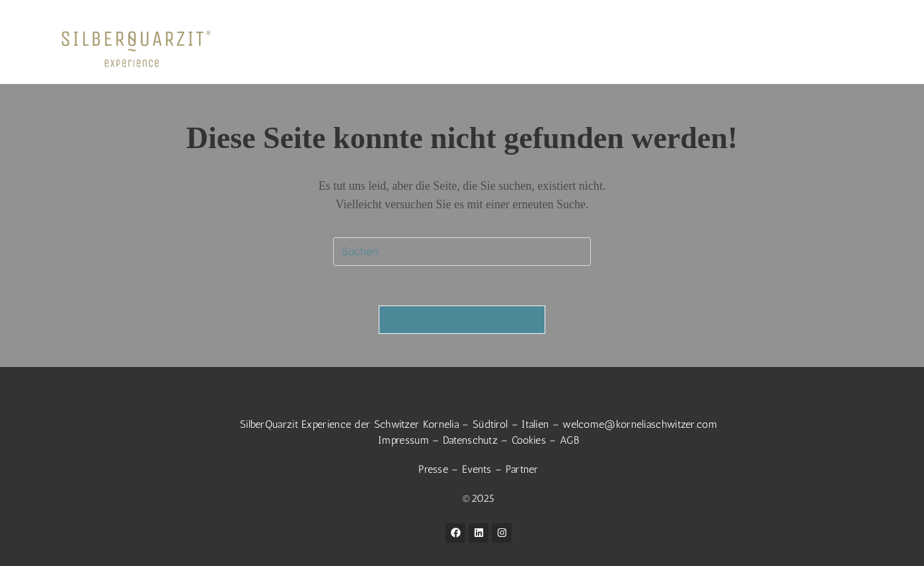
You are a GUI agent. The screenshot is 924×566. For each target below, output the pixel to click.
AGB (569, 440)
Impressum (404, 440)
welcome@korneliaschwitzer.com (640, 424)
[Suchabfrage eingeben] (462, 252)
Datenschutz (470, 440)
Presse (433, 469)
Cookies (529, 440)
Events (477, 469)
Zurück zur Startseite (462, 320)
